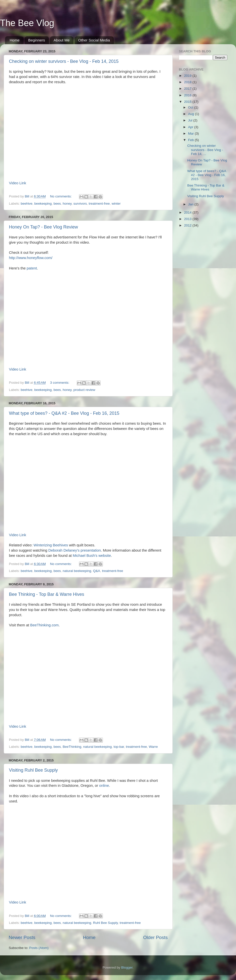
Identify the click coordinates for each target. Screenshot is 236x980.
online (104, 786)
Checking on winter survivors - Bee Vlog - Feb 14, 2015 (64, 61)
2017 (188, 89)
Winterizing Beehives (51, 545)
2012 (188, 225)
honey (67, 204)
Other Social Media (94, 40)
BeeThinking (72, 747)
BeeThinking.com (45, 625)
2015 (188, 102)
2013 (188, 219)
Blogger (127, 967)
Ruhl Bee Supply (106, 923)
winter (116, 204)
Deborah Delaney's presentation (75, 550)
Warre (153, 747)
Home (15, 40)
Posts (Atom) (39, 948)
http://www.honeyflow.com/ (31, 258)
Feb (191, 140)
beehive (26, 204)
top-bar (119, 747)
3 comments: (60, 383)
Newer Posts (22, 937)
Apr (191, 127)
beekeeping (43, 204)
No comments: (61, 196)
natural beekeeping (77, 571)
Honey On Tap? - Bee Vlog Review (43, 227)
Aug (192, 114)
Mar (191, 133)
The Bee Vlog (27, 23)
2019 (188, 76)
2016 (188, 95)
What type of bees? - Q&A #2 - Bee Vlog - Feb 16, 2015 (64, 413)
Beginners (37, 40)
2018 (188, 82)
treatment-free (99, 204)
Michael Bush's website (92, 556)
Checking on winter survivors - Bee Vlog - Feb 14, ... (205, 150)
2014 (188, 212)
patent (32, 268)
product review (84, 390)
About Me (62, 40)
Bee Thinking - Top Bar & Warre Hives (47, 594)
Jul (191, 120)
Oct (191, 107)
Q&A (97, 571)
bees (57, 204)
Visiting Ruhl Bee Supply (33, 770)
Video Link (18, 183)
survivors (80, 204)
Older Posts (155, 937)
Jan (191, 204)
